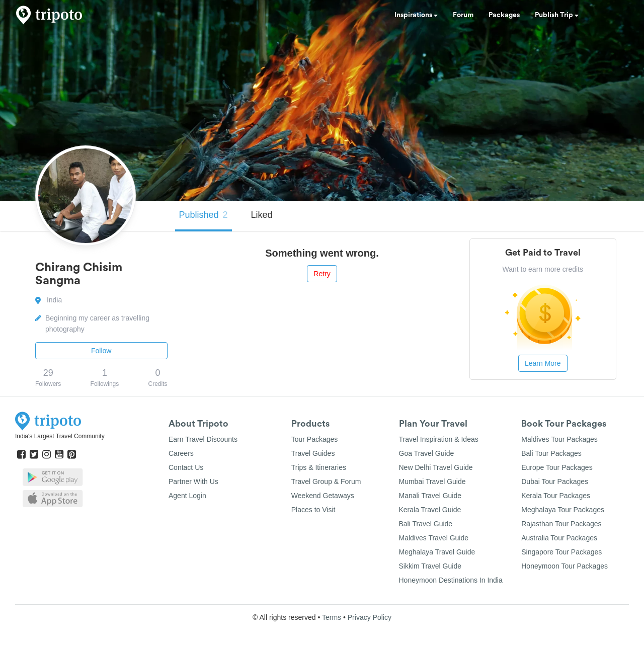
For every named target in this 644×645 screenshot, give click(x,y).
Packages (504, 15)
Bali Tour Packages (551, 453)
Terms (332, 617)
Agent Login (187, 496)
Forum (463, 15)
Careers (181, 453)
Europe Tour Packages (557, 467)
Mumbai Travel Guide (432, 481)
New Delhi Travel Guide (436, 467)
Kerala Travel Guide (430, 510)
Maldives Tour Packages (559, 439)
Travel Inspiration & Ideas (439, 439)
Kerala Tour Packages (556, 496)
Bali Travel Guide (426, 524)
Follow (101, 351)
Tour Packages (315, 439)
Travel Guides (313, 453)
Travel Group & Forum (326, 481)
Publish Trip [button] (557, 15)
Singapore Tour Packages (561, 552)
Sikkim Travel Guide (430, 566)
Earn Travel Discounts (203, 439)
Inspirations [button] (416, 15)
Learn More (543, 363)
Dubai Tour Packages (555, 481)
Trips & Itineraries (319, 467)
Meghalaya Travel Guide (437, 552)
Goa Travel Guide (427, 453)
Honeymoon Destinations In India (451, 580)
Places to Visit (313, 510)
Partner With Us (193, 481)
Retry (322, 274)
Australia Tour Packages (559, 538)
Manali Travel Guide (430, 496)
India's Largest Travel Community (60, 436)
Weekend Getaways (323, 496)
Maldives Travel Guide (434, 538)
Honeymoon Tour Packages (565, 566)
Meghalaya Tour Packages (563, 510)
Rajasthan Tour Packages (561, 524)
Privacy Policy (370, 617)
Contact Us (186, 467)
